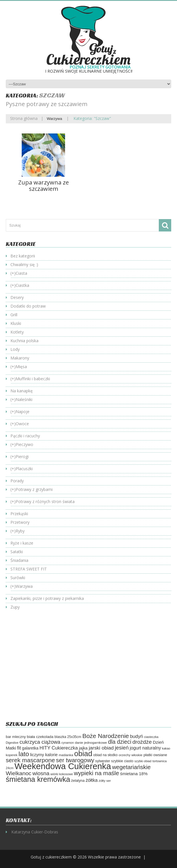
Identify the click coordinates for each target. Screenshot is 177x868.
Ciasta (21, 273)
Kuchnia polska (24, 341)
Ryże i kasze (22, 543)
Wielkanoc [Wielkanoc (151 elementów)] (19, 773)
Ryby (20, 531)
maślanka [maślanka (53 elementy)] (66, 755)
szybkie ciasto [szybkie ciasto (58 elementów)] (122, 761)
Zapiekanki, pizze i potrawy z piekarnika (47, 598)
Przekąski (19, 514)
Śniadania (19, 560)
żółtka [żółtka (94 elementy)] (92, 780)
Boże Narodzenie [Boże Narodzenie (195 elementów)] (106, 736)
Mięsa (21, 367)
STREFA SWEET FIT (29, 569)
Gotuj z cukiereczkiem (51, 857)
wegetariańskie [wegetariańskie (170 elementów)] (131, 767)
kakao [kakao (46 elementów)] (166, 748)
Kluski (16, 323)
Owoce (22, 424)
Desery (17, 297)
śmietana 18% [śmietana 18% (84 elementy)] (134, 774)
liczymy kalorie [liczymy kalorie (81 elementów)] (44, 755)
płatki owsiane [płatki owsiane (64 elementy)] (155, 755)
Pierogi (22, 456)
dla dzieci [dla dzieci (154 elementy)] (120, 742)
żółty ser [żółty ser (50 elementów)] (105, 781)
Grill (14, 315)
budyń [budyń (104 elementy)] (136, 736)
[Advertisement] (54, 670)
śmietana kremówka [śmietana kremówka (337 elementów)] (38, 779)
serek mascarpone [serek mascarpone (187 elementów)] (30, 760)
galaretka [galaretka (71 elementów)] (30, 748)
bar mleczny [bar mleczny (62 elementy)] (16, 737)
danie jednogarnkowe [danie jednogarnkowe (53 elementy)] (91, 742)
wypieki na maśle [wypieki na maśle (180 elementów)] (96, 773)
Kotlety (17, 332)
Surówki (18, 578)
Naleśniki (24, 399)
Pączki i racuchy (25, 436)
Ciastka (22, 285)
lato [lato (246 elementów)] (24, 754)
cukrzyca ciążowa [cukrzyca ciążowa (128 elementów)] (40, 742)
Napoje (23, 412)
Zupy (15, 607)
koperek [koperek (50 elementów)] (12, 755)
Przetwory (20, 522)
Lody (15, 349)
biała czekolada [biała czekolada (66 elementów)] (40, 737)
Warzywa (55, 119)
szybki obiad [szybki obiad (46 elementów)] (143, 761)
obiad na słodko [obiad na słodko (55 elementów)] (106, 755)
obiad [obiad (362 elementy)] (83, 754)
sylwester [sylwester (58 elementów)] (103, 761)
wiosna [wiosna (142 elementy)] (41, 773)
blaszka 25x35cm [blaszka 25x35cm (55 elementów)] (68, 737)
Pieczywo (24, 444)
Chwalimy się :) (24, 264)
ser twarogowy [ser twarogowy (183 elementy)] (75, 760)
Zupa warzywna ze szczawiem (44, 186)
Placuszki (24, 469)
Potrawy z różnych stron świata (45, 501)
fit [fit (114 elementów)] (19, 748)
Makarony (20, 358)
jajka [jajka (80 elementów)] (83, 748)
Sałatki (17, 552)
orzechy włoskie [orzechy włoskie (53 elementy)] (130, 755)
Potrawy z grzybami (34, 489)
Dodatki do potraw (28, 306)
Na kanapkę (22, 391)
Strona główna (24, 118)
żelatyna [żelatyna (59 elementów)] (78, 781)
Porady (17, 481)
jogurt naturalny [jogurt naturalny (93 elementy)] (145, 748)
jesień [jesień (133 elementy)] (122, 748)
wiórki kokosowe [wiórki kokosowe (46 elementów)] (62, 774)
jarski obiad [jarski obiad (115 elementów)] (101, 748)
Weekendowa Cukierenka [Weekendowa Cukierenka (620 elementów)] (63, 766)
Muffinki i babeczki (33, 379)
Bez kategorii (23, 256)
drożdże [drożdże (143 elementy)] (142, 742)
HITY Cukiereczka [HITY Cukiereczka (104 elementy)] (59, 748)
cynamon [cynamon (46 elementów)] (68, 743)
